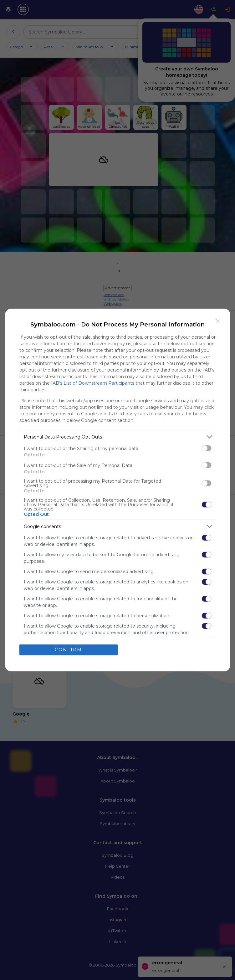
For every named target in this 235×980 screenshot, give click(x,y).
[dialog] (118, 490)
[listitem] (118, 437)
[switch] (207, 448)
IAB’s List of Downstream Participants (93, 383)
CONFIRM (68, 649)
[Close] (218, 321)
